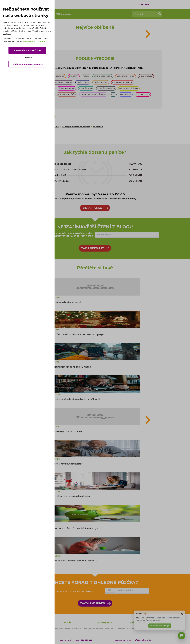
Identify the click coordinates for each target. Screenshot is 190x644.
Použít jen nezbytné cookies (27, 64)
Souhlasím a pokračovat (27, 50)
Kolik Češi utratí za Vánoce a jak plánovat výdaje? (77, 335)
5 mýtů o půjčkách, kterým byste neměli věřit (75, 399)
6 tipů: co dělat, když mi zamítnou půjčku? (73, 561)
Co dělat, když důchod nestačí (67, 464)
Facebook (98, 127)
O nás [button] (68, 623)
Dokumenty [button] (104, 623)
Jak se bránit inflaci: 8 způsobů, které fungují (75, 528)
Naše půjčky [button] (137, 623)
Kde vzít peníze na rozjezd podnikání (70, 496)
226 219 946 (145, 5)
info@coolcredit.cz (143, 640)
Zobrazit (27, 57)
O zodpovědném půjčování (76, 127)
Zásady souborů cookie (34, 41)
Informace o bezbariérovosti (66, 302)
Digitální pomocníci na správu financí (71, 367)
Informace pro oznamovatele (66, 432)
